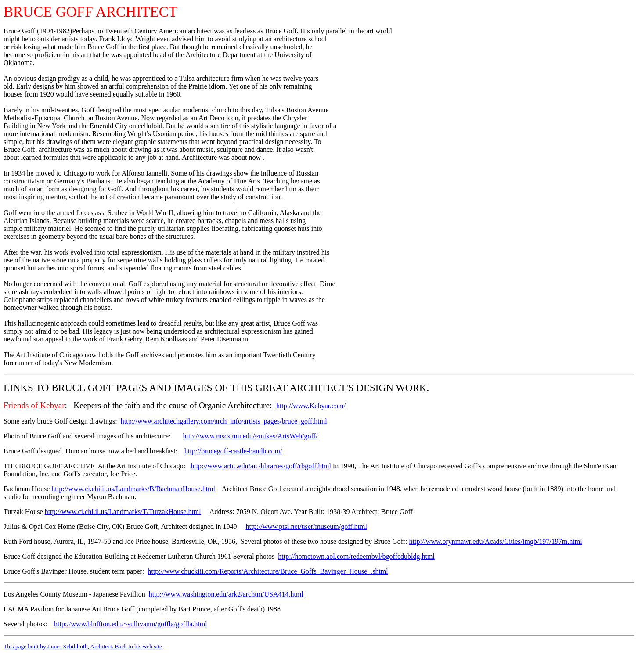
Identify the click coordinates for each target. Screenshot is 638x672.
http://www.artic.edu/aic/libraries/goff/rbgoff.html (261, 466)
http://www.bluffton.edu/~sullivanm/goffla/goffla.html (130, 624)
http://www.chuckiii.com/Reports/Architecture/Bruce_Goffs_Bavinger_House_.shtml (268, 571)
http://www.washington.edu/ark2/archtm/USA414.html (226, 594)
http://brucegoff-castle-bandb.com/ (233, 451)
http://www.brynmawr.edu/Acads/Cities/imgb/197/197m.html (496, 541)
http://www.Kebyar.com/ (311, 406)
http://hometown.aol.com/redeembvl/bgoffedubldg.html (356, 556)
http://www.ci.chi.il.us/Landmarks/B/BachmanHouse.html (133, 489)
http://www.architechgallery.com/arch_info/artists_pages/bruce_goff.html (224, 421)
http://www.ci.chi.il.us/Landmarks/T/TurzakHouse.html (123, 512)
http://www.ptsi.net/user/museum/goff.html (306, 526)
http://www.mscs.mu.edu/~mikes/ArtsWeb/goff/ (250, 436)
